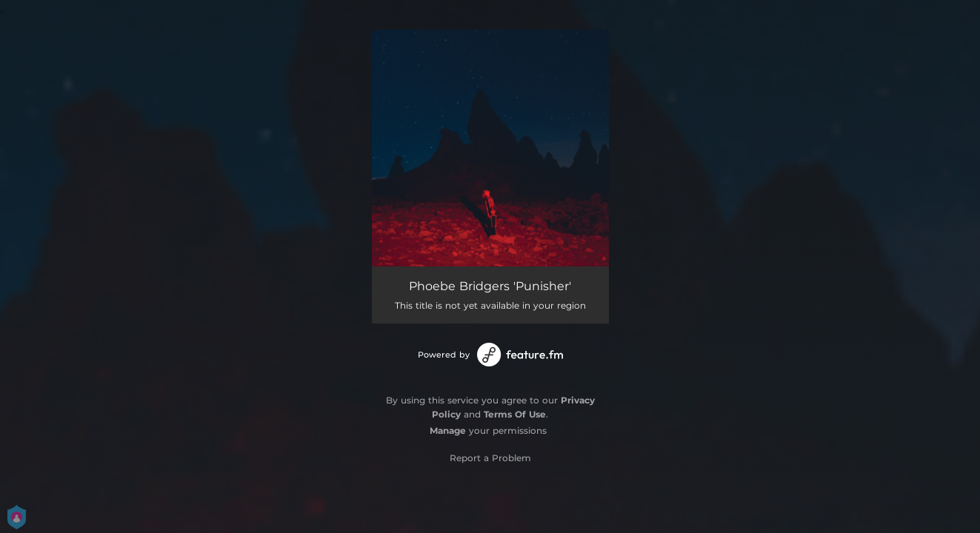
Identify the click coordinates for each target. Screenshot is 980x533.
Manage (448, 430)
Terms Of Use (515, 414)
